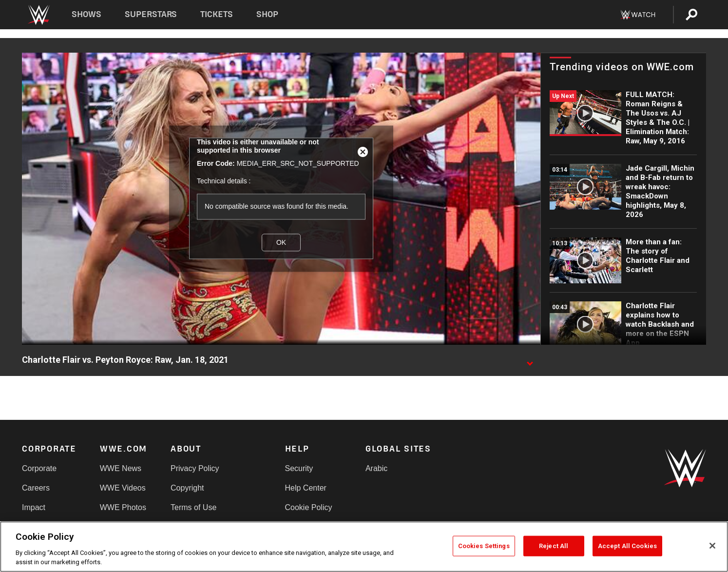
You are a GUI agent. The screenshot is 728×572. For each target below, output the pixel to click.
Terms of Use (193, 507)
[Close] (712, 546)
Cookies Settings (484, 546)
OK (281, 242)
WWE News (121, 468)
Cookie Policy (309, 507)
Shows (86, 14)
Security (299, 468)
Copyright (187, 488)
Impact (34, 507)
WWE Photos (123, 507)
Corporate (39, 468)
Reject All (554, 546)
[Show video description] (530, 360)
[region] (364, 547)
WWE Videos (123, 488)
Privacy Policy (195, 468)
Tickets (217, 14)
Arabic (376, 468)
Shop (267, 14)
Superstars (151, 14)
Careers (36, 488)
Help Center (306, 488)
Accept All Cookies (627, 546)
